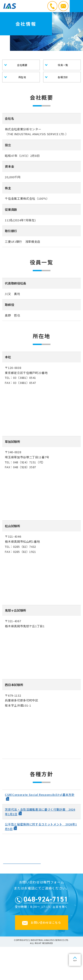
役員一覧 (63, 65)
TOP (75, 961)
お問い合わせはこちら (46, 956)
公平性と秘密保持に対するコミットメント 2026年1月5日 (41, 827)
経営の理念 (22, 867)
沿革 (61, 880)
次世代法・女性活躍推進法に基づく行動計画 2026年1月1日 (40, 812)
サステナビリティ (61, 893)
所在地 (22, 77)
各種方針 (63, 77)
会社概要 (22, 65)
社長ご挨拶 (61, 867)
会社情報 (22, 880)
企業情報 (41, 852)
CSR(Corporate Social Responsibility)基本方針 (40, 795)
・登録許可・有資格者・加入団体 (22, 893)
